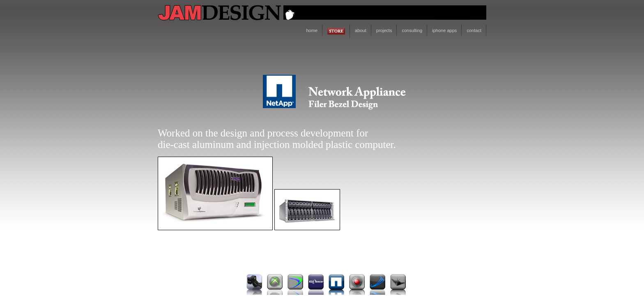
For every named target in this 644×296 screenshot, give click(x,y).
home (312, 30)
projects (384, 30)
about (361, 30)
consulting (412, 30)
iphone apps (444, 30)
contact (474, 30)
